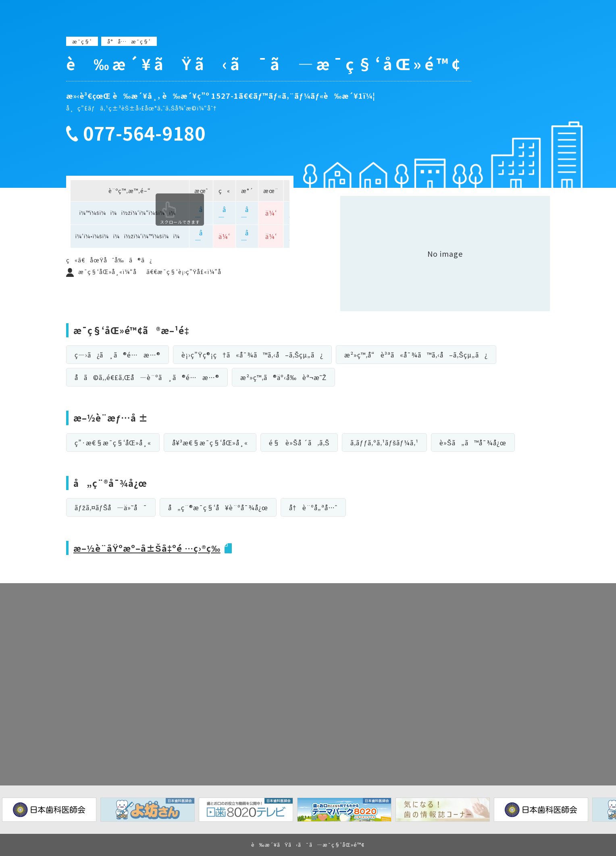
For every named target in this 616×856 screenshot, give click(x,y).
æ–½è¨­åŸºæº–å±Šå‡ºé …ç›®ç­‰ (149, 548)
